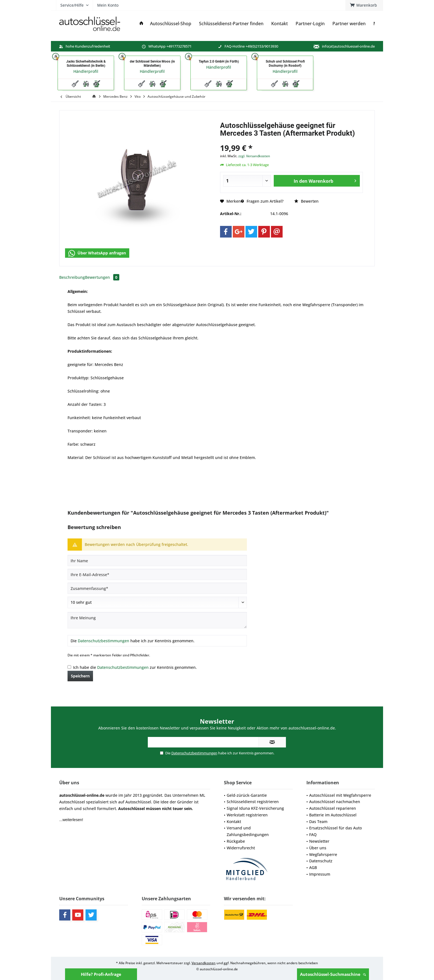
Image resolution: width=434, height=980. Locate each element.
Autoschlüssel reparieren (333, 808)
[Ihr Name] (157, 561)
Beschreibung (72, 277)
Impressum (320, 874)
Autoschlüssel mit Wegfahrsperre (340, 795)
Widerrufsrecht (241, 848)
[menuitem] (364, 5)
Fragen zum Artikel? (262, 201)
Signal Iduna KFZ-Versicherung (255, 808)
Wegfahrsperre (323, 854)
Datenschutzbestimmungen (104, 641)
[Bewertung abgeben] (157, 602)
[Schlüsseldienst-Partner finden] (231, 24)
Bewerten (306, 201)
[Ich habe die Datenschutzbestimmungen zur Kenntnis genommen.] (69, 667)
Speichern (80, 676)
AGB (313, 867)
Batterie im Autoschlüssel (333, 815)
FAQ (313, 835)
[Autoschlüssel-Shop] (171, 24)
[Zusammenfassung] (157, 588)
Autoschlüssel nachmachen (335, 802)
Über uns (318, 848)
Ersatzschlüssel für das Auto (335, 828)
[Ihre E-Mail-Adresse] (157, 574)
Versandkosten (204, 963)
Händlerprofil (86, 71)
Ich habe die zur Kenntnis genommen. (135, 667)
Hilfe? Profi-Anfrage (101, 974)
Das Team (318, 822)
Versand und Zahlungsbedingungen (248, 831)
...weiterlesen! (71, 820)
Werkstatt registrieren (247, 815)
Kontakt (234, 822)
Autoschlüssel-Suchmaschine (333, 974)
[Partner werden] (349, 24)
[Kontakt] (280, 24)
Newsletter (319, 841)
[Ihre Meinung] (157, 620)
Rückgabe (236, 841)
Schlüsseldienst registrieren (253, 802)
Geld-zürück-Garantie (247, 795)
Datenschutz (321, 861)
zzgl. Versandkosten (254, 156)
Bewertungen (102, 277)
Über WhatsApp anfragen (97, 253)
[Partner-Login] (310, 24)
